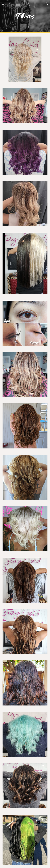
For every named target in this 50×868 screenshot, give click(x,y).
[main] (25, 17)
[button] (3, 4)
